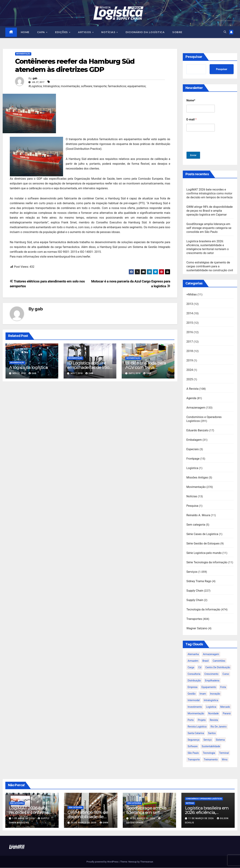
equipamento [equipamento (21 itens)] (209, 687)
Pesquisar (194, 57)
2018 (190, 351)
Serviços (192, 572)
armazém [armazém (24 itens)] (193, 661)
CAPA (42, 32)
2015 (190, 323)
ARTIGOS (85, 32)
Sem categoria (196, 525)
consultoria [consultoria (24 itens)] (194, 674)
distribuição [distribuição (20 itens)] (194, 681)
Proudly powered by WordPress (103, 862)
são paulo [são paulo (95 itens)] (193, 753)
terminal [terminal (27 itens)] (224, 753)
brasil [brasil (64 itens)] (206, 661)
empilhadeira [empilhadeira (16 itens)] (212, 681)
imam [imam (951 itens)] (203, 694)
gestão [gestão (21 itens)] (192, 694)
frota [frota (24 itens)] (223, 687)
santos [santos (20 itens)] (212, 733)
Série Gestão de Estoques (203, 544)
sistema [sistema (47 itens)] (220, 740)
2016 (190, 332)
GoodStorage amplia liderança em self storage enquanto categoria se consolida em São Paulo (209, 228)
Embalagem (194, 440)
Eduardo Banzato (197, 431)
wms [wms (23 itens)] (225, 760)
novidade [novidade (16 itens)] (213, 714)
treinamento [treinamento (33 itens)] (211, 760)
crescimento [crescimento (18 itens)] (211, 674)
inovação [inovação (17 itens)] (215, 694)
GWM (104, 823)
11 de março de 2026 (201, 819)
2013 (190, 304)
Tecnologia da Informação (203, 610)
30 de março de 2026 (84, 823)
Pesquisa (192, 506)
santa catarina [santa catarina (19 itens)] (196, 733)
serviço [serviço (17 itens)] (207, 740)
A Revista (192, 389)
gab (35, 78)
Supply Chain (195, 591)
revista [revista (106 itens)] (214, 720)
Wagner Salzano (197, 628)
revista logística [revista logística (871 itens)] (197, 727)
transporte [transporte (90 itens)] (194, 760)
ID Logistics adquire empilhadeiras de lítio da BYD (88, 368)
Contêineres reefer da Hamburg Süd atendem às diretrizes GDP (75, 66)
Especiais (193, 449)
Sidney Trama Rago (199, 581)
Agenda (191, 398)
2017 (190, 342)
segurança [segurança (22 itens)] (193, 740)
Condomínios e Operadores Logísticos (204, 799)
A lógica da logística (28, 368)
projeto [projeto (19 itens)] (202, 720)
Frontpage (193, 459)
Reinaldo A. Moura (198, 515)
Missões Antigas (197, 478)
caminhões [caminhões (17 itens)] (219, 661)
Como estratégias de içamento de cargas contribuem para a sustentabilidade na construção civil (210, 267)
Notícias (192, 497)
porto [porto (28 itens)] (191, 720)
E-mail (191, 120)
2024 (190, 370)
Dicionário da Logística (145, 32)
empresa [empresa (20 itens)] (192, 687)
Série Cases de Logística (202, 534)
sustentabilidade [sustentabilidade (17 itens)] (211, 747)
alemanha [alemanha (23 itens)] (193, 654)
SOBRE (177, 32)
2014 (190, 313)
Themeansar (147, 862)
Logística (192, 468)
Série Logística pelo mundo (204, 553)
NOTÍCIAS (109, 32)
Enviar (194, 155)
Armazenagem (196, 408)
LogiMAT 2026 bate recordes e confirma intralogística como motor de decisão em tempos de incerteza (209, 194)
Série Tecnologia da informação (207, 563)
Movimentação (23, 54)
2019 (190, 361)
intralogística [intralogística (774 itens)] (211, 700)
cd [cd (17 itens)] (200, 668)
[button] (225, 32)
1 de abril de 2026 (24, 819)
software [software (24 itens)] (193, 747)
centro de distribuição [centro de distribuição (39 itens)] (218, 668)
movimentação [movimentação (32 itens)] (196, 714)
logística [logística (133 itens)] (211, 707)
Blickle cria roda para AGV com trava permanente (146, 368)
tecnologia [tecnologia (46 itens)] (209, 753)
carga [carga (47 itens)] (191, 668)
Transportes (194, 619)
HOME (25, 32)
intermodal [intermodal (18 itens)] (194, 700)
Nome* (191, 101)
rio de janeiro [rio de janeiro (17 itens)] (219, 727)
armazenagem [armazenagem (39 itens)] (211, 654)
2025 (190, 379)
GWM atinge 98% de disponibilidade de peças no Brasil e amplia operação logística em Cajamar (210, 211)
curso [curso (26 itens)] (226, 674)
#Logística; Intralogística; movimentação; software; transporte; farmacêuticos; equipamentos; (87, 86)
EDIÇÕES (62, 32)
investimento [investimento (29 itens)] (195, 707)
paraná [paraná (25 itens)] (227, 714)
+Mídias (192, 295)
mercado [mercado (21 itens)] (225, 707)
